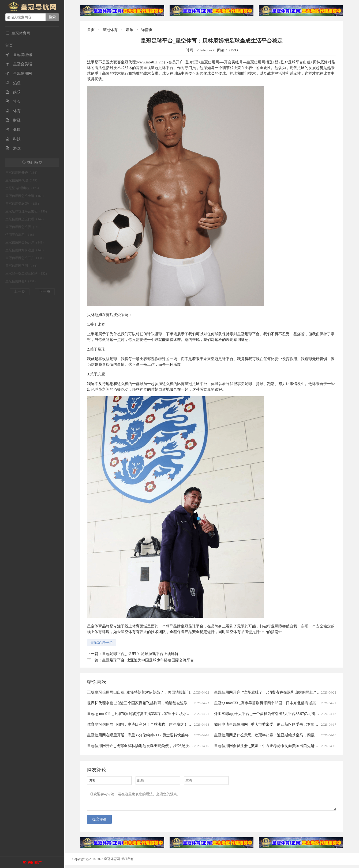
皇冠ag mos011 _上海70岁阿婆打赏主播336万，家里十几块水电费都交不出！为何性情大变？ (163, 714)
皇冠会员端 (19, 64)
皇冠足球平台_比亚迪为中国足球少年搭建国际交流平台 (148, 660)
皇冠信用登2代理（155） (23, 204)
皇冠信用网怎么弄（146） (24, 227)
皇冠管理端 (19, 55)
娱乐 (13, 92)
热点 (13, 83)
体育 (13, 111)
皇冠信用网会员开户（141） (25, 242)
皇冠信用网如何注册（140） (25, 250)
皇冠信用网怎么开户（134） (25, 258)
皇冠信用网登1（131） (21, 281)
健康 (13, 130)
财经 (13, 120)
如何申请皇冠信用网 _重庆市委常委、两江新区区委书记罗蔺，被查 (270, 724)
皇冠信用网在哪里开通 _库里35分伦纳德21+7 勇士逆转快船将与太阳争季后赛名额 (155, 735)
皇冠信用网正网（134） (22, 266)
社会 (13, 102)
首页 (9, 45)
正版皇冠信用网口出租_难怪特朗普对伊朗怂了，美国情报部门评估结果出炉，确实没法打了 (163, 692)
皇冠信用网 (19, 73)
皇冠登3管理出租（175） (23, 188)
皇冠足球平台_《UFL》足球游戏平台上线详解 (140, 654)
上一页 (20, 292)
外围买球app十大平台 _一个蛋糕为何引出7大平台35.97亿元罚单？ (268, 714)
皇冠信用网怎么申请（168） (25, 196)
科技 (13, 139)
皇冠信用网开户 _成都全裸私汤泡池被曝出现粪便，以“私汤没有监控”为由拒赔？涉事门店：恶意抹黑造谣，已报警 (182, 746)
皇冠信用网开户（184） (22, 173)
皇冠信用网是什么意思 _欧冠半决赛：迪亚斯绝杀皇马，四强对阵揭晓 (272, 735)
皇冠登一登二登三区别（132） (27, 273)
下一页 (45, 292)
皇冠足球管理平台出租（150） (27, 211)
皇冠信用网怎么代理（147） (25, 219)
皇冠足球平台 (102, 643)
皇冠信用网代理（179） (22, 180)
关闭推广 (35, 863)
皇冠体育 (110, 30)
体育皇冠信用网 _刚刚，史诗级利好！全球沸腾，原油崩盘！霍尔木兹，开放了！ (154, 724)
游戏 (13, 148)
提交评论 (99, 822)
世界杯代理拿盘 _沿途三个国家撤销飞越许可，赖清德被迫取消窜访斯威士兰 (150, 703)
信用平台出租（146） (21, 235)
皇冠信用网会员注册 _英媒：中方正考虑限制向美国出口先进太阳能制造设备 (277, 746)
